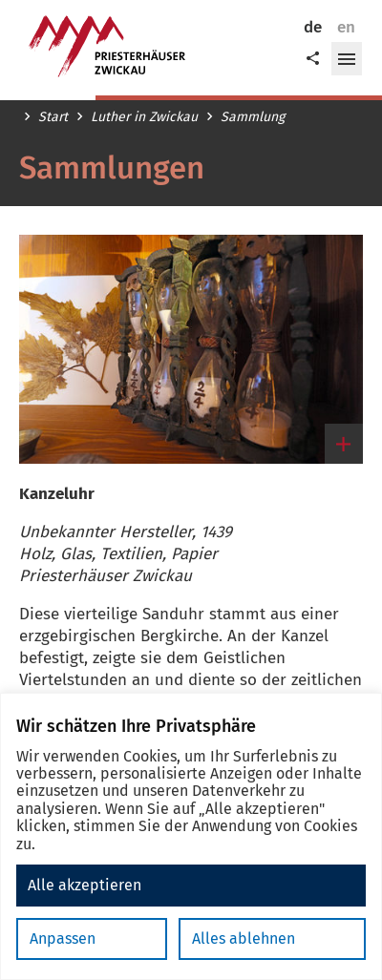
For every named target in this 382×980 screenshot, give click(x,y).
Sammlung (253, 117)
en (346, 27)
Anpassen (63, 938)
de (313, 27)
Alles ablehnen (244, 938)
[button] (347, 59)
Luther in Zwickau (144, 117)
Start (53, 117)
